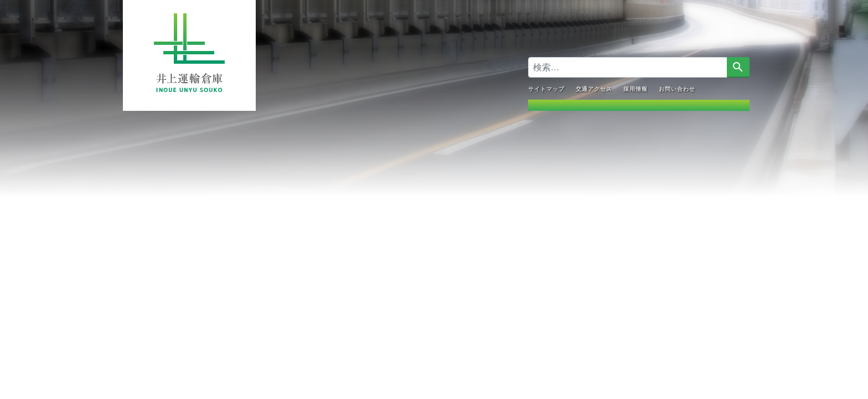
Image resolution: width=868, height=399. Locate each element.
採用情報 (635, 88)
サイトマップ (546, 88)
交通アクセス (594, 88)
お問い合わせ (677, 88)
